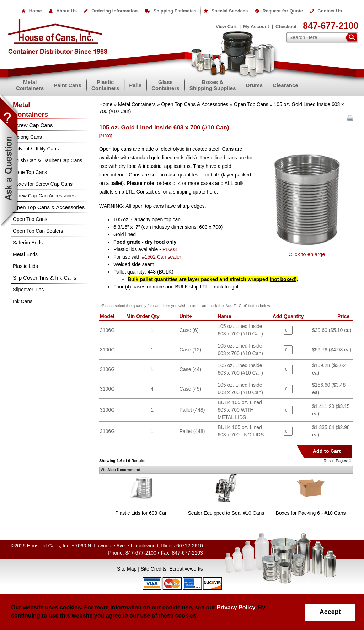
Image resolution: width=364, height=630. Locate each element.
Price (345, 316)
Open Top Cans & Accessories (195, 104)
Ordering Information (111, 11)
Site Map (127, 569)
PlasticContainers (105, 85)
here (212, 192)
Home (32, 11)
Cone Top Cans (30, 172)
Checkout (286, 27)
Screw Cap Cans (33, 125)
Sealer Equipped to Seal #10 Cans (226, 513)
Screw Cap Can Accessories (44, 196)
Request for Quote (279, 11)
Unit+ (187, 316)
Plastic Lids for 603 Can (141, 513)
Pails (135, 85)
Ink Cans (23, 301)
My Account (256, 27)
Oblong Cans (27, 137)
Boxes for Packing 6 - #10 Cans (311, 513)
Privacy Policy (236, 607)
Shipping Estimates (171, 11)
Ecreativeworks (186, 569)
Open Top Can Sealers (38, 231)
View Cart (226, 27)
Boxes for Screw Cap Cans (43, 184)
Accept (330, 612)
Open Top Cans (251, 104)
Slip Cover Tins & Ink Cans (44, 278)
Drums (254, 85)
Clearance (285, 85)
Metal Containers (137, 104)
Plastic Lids (25, 266)
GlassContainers (165, 85)
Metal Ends (25, 254)
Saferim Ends (28, 243)
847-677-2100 (331, 26)
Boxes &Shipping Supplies (213, 85)
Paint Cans (68, 85)
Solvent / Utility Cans (36, 149)
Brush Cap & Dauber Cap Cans (47, 160)
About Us (63, 11)
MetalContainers (30, 85)
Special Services (226, 11)
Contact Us (326, 11)
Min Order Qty (144, 316)
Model (108, 316)
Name (226, 316)
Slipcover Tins (28, 290)
